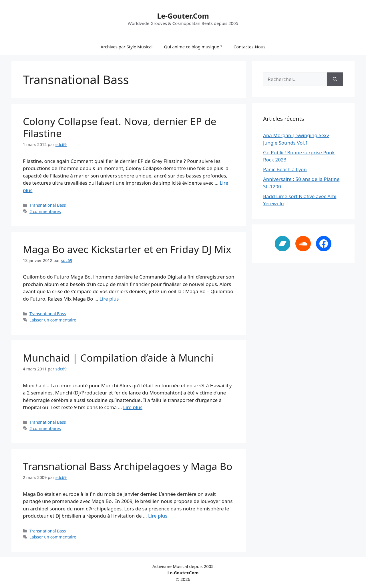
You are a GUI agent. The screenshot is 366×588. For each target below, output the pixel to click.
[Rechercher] (335, 79)
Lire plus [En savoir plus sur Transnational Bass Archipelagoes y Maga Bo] (158, 516)
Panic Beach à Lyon (285, 169)
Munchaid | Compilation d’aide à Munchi (118, 358)
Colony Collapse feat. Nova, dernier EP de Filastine (120, 127)
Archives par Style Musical (127, 47)
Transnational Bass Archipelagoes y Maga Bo (128, 466)
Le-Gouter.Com (183, 16)
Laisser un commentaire (53, 320)
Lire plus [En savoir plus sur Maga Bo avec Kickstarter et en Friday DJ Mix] (109, 299)
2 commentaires (45, 211)
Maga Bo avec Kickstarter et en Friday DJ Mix (127, 249)
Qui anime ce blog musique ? (193, 47)
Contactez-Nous (249, 47)
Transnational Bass (48, 205)
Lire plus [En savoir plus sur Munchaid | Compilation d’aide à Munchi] (133, 407)
